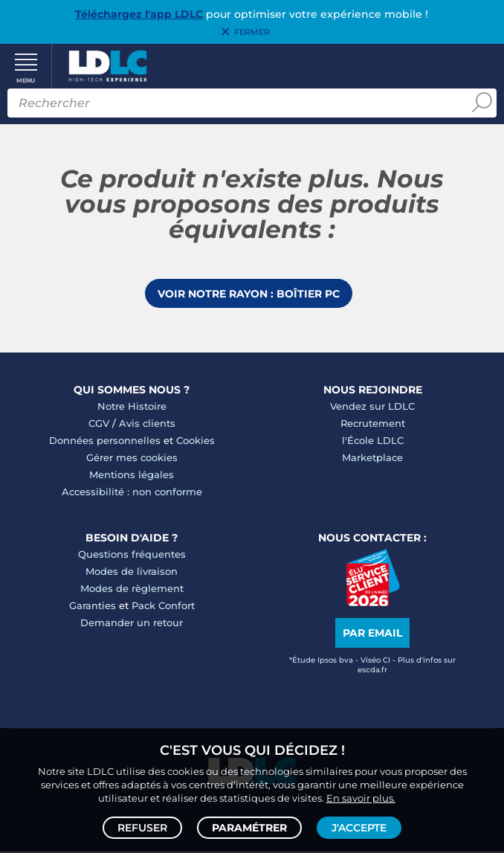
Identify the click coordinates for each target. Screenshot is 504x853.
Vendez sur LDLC (372, 408)
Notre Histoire (132, 408)
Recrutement (373, 425)
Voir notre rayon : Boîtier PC (249, 294)
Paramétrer (249, 828)
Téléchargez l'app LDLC (139, 14)
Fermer (252, 32)
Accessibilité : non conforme (132, 493)
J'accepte (359, 828)
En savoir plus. (361, 798)
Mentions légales (132, 476)
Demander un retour (132, 624)
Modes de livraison (132, 573)
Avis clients (147, 425)
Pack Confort (163, 607)
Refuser (142, 828)
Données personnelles (105, 442)
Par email (372, 634)
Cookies (196, 442)
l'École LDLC (373, 442)
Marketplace (372, 459)
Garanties (93, 607)
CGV (99, 425)
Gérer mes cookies (132, 459)
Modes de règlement (132, 590)
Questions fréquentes (132, 556)
